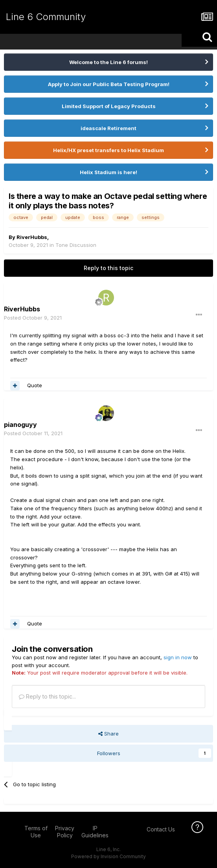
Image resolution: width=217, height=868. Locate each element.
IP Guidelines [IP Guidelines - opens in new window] (95, 832)
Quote (35, 385)
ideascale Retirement (108, 128)
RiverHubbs (32, 237)
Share (108, 734)
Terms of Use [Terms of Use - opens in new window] (36, 832)
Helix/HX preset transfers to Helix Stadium (108, 150)
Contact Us (161, 829)
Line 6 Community (46, 17)
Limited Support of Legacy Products (109, 106)
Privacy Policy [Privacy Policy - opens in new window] (65, 832)
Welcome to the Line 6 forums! (108, 62)
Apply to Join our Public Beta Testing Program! (109, 84)
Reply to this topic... (47, 696)
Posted (33, 318)
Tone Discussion (76, 245)
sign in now (178, 657)
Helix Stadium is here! (108, 172)
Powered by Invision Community (108, 856)
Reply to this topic (108, 268)
